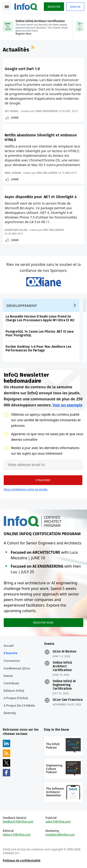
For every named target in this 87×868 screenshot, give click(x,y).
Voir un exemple (68, 405)
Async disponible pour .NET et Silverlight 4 (41, 197)
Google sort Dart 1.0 (22, 69)
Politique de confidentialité (22, 860)
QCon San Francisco (68, 700)
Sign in (75, 7)
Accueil (9, 646)
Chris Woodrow (46, 111)
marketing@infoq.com (60, 835)
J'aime (15, 117)
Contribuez (11, 683)
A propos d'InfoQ (16, 698)
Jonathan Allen (16, 230)
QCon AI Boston (64, 652)
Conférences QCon (17, 668)
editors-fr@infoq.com (17, 835)
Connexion (12, 661)
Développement (22, 305)
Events (8, 676)
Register (54, 7)
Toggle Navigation (7, 7)
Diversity (10, 713)
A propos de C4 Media (19, 705)
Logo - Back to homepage (26, 6)
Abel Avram (13, 173)
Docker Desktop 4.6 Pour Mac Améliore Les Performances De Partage (38, 349)
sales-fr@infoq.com (58, 822)
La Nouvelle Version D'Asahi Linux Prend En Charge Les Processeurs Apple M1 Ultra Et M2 (40, 318)
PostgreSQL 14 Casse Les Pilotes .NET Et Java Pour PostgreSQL (40, 333)
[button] (43, 480)
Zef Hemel (12, 111)
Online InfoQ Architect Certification (62, 666)
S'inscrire (11, 653)
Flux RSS (33, 48)
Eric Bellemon (47, 173)
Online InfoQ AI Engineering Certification (64, 685)
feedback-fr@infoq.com (18, 822)
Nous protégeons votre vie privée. (26, 489)
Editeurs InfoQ (14, 691)
